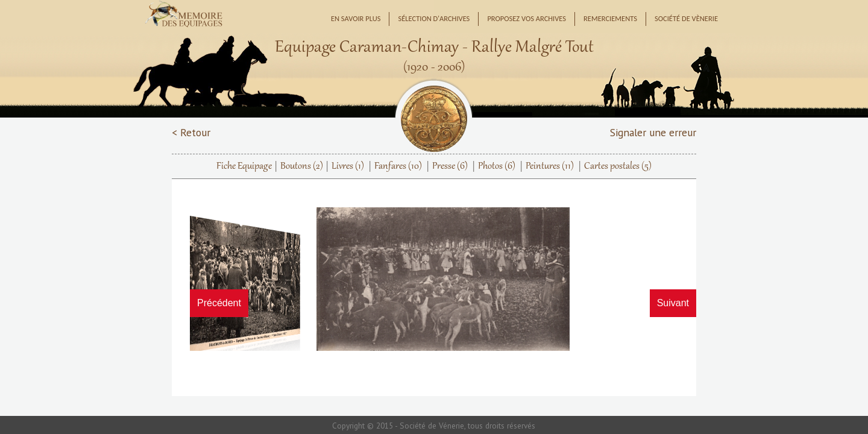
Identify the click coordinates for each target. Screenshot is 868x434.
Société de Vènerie (686, 18)
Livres (348, 166)
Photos (497, 166)
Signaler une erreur (653, 132)
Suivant (673, 303)
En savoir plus (356, 18)
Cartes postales (618, 166)
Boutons (302, 166)
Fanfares (398, 166)
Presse (450, 166)
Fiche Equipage (244, 166)
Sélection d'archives (434, 18)
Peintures (550, 166)
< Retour (191, 132)
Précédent (219, 303)
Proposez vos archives (527, 18)
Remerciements (610, 18)
